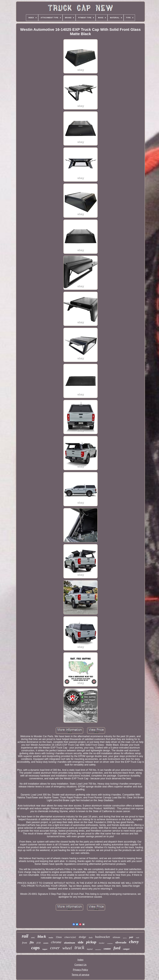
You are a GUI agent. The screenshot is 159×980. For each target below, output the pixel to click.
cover (55, 948)
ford (117, 948)
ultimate (116, 937)
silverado (121, 942)
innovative (98, 950)
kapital (90, 949)
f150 (39, 943)
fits (32, 942)
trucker (102, 943)
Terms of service (80, 975)
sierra (125, 938)
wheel (67, 948)
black (42, 936)
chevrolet (70, 937)
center (107, 949)
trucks (51, 938)
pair (131, 937)
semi (33, 938)
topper (45, 949)
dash (91, 937)
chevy (134, 942)
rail (25, 936)
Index (80, 960)
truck (79, 948)
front (25, 943)
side (81, 942)
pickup (91, 942)
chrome (56, 942)
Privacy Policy (80, 970)
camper (126, 949)
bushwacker (103, 937)
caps (36, 948)
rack (137, 938)
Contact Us (80, 965)
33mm (59, 937)
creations (110, 943)
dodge (82, 937)
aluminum (70, 943)
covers (46, 943)
